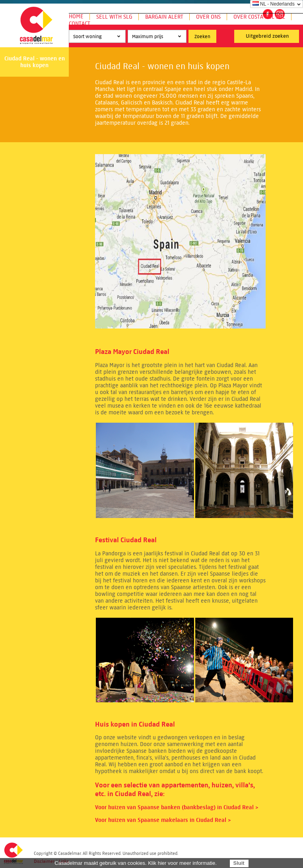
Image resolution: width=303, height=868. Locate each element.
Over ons (208, 17)
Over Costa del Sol (259, 17)
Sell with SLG (114, 17)
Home (76, 16)
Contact (80, 24)
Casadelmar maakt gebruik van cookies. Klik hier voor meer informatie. (136, 863)
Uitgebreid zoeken (267, 36)
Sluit (239, 863)
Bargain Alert (164, 17)
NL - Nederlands (274, 4)
